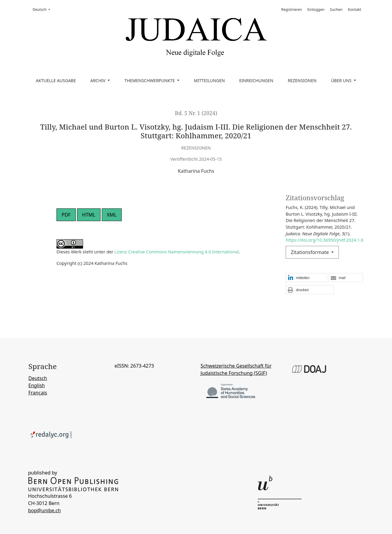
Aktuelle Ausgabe (56, 80)
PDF (66, 215)
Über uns (342, 80)
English (37, 385)
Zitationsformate (310, 252)
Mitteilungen (209, 80)
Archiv (98, 80)
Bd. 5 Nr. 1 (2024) (196, 113)
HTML (89, 215)
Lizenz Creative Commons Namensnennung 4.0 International (177, 252)
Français (38, 393)
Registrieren (292, 10)
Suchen (336, 10)
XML (112, 215)
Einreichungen (256, 80)
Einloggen (316, 10)
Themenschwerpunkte (150, 80)
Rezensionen (302, 80)
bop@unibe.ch (44, 510)
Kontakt (355, 10)
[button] (306, 278)
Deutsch (43, 9)
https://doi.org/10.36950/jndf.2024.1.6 (325, 240)
